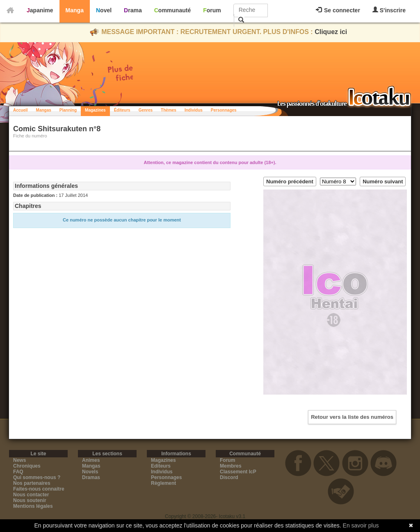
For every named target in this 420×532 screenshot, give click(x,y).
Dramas (91, 477)
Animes (91, 460)
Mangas (44, 110)
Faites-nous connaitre (39, 489)
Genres (146, 110)
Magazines (95, 110)
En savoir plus (361, 525)
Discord (229, 477)
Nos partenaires (32, 483)
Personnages (224, 110)
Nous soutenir (30, 500)
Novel (104, 10)
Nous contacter (31, 495)
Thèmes (169, 110)
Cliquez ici (331, 32)
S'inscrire (389, 10)
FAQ (18, 472)
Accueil (21, 110)
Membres (231, 466)
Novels (90, 472)
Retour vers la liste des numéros (352, 417)
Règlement (163, 483)
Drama (133, 10)
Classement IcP (238, 472)
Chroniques (27, 466)
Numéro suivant (383, 182)
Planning (68, 110)
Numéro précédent (290, 182)
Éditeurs (122, 110)
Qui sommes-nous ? (37, 477)
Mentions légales (33, 506)
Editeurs (161, 466)
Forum (212, 10)
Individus (194, 110)
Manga (75, 10)
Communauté (172, 10)
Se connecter (338, 10)
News (19, 460)
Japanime (40, 10)
